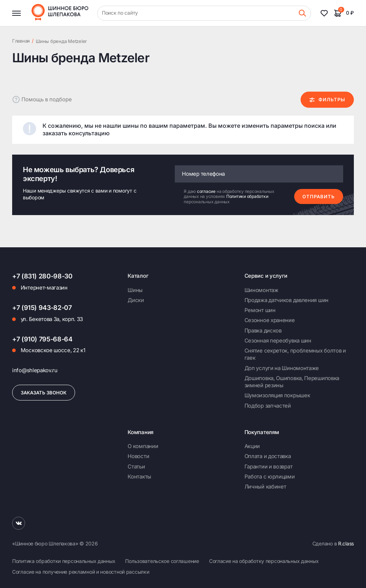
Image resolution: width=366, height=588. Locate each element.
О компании (143, 446)
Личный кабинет (265, 487)
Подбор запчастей (268, 406)
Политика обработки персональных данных (64, 561)
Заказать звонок (44, 393)
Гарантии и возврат (269, 466)
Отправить (319, 196)
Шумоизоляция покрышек (277, 395)
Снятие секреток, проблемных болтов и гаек (295, 354)
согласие (207, 191)
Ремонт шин (260, 310)
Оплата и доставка (268, 456)
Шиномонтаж (261, 290)
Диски (136, 300)
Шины (135, 290)
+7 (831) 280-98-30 (42, 276)
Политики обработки (247, 196)
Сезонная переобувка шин (278, 341)
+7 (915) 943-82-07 (42, 308)
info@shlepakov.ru (35, 370)
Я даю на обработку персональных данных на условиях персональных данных (229, 197)
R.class (346, 543)
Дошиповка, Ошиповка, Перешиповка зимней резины (292, 382)
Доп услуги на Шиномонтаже (282, 368)
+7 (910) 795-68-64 (42, 339)
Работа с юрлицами (270, 477)
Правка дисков (263, 331)
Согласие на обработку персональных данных (264, 561)
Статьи (136, 466)
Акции (252, 446)
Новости (138, 456)
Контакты (139, 477)
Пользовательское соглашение (162, 561)
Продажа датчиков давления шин (286, 300)
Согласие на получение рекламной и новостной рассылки (81, 572)
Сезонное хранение (270, 320)
